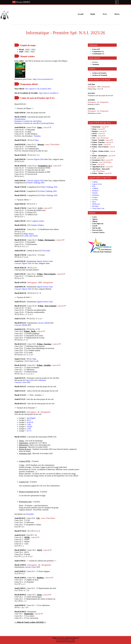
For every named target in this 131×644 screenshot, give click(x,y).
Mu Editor (96, 206)
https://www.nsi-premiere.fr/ (43, 79)
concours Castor (31, 567)
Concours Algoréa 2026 (35, 159)
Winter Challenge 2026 (36, 183)
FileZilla (95, 193)
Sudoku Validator (38, 225)
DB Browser (96, 204)
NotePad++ (96, 191)
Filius (37, 140)
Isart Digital (31, 418)
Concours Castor (21, 382)
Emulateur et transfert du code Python (28, 121)
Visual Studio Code (98, 208)
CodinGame (42, 380)
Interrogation (32, 282)
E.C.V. (29, 431)
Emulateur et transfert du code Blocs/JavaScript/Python (34, 123)
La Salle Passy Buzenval (71, 638)
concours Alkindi (44, 323)
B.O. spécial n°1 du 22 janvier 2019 (38, 89)
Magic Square (29, 234)
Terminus (37, 136)
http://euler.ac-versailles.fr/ (49, 93)
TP (50, 127)
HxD (94, 186)
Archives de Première (99, 73)
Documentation (20, 119)
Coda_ (29, 424)
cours (45, 127)
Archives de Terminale (100, 75)
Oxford (30, 427)
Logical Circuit (97, 184)
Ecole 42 (30, 422)
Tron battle (46, 251)
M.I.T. (29, 420)
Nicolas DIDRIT (23, 2)
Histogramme (48, 282)
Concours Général (98, 232)
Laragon (95, 197)
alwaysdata (30, 514)
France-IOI (29, 380)
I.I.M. (29, 429)
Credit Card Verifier (31, 236)
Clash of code (34, 361)
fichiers (57, 144)
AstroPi (95, 226)
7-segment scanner (37, 221)
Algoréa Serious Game (45, 261)
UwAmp (95, 200)
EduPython (96, 195)
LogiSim (95, 182)
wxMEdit (95, 189)
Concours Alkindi (21, 325)
